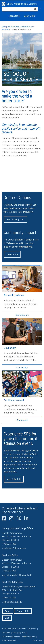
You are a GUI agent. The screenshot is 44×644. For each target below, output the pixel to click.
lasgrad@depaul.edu (12, 602)
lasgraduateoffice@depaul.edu (17, 575)
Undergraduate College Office (17, 529)
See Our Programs (16, 219)
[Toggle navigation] (40, 9)
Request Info (14, 16)
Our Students (22, 315)
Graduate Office (10, 555)
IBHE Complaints (29, 636)
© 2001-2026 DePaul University (14, 629)
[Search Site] (20, 9)
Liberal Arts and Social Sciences (22, 4)
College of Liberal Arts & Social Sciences (17, 27)
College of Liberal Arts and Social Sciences (20, 510)
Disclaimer (32, 629)
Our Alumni (22, 420)
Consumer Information (11, 636)
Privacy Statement (9, 640)
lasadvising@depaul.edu (14, 548)
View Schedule (14, 479)
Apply (8, 611)
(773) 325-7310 (9, 544)
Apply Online (30, 16)
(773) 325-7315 (9, 597)
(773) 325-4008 (9, 571)
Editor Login (37, 640)
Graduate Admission (12, 582)
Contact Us (6, 633)
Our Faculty (22, 367)
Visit (7, 618)
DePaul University (4, 4)
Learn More (12, 254)
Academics (6, 30)
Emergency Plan (19, 633)
